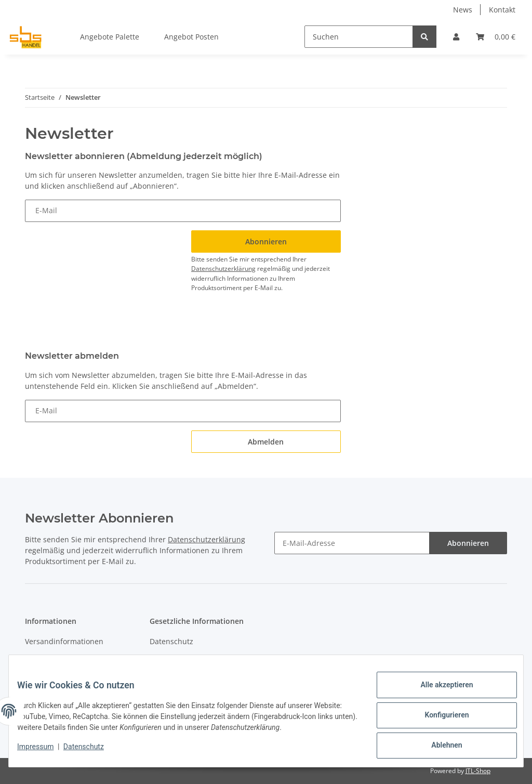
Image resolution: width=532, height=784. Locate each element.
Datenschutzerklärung (223, 269)
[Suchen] (359, 37)
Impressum (44, 752)
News (463, 10)
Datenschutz (171, 641)
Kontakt (502, 10)
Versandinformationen (64, 641)
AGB (157, 660)
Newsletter (44, 660)
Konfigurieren (438, 720)
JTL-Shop (478, 771)
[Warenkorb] (496, 37)
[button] (456, 37)
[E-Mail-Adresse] (352, 543)
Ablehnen (438, 747)
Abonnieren (468, 543)
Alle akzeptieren (438, 693)
